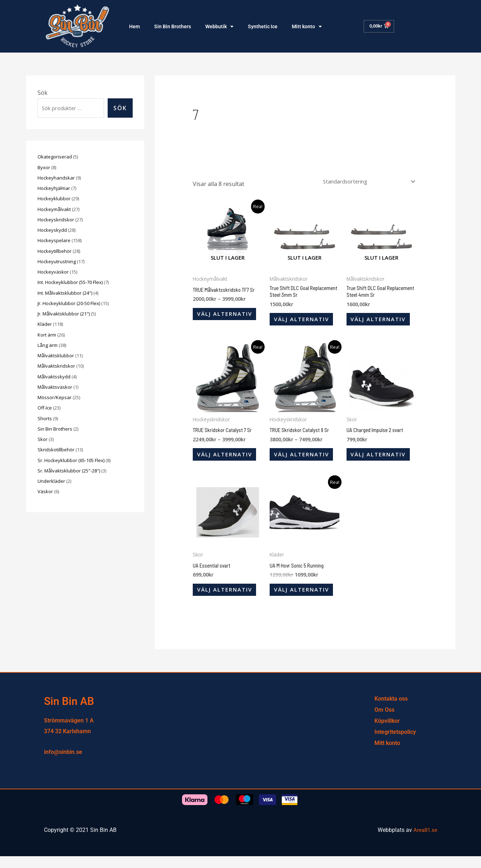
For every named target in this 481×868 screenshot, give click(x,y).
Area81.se (425, 842)
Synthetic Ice (263, 26)
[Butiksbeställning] (362, 182)
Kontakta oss (391, 711)
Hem (134, 26)
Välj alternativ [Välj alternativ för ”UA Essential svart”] (227, 600)
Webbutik (219, 26)
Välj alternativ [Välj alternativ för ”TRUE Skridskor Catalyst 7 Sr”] (227, 462)
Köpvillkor (387, 733)
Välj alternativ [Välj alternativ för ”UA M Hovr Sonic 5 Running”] (304, 600)
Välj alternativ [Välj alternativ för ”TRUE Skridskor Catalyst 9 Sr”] (304, 462)
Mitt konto (307, 26)
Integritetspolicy (395, 744)
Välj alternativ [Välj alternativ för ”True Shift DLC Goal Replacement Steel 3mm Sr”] (304, 323)
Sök (43, 93)
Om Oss (384, 722)
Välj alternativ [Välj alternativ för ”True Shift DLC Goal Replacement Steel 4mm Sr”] (381, 323)
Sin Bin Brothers (173, 26)
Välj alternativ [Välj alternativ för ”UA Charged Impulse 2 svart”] (381, 462)
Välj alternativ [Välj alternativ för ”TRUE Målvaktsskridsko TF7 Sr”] (227, 317)
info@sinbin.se (63, 764)
